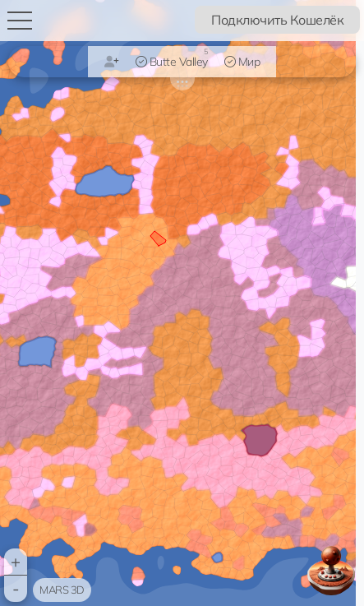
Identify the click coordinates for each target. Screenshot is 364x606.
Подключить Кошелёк (277, 20)
